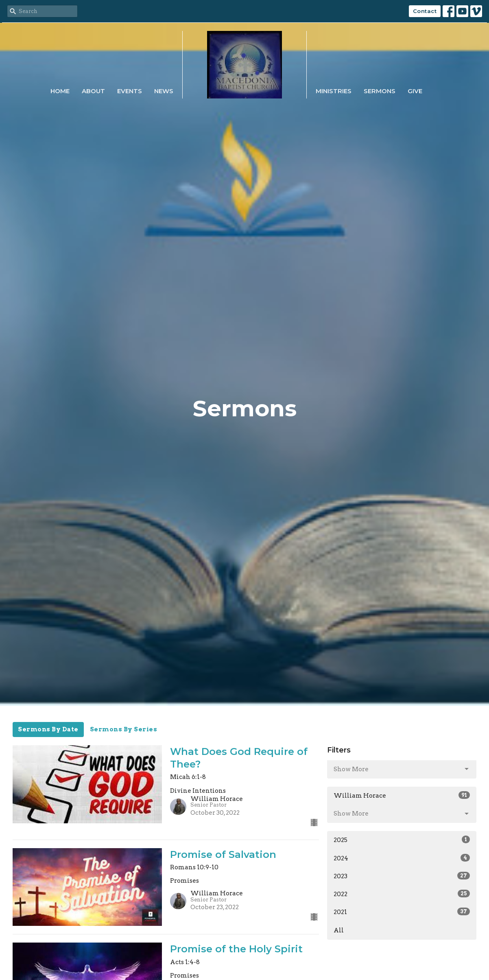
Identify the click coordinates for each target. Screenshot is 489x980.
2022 (402, 894)
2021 (402, 912)
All (339, 930)
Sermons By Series (124, 729)
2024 (402, 858)
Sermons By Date (48, 729)
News (164, 91)
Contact (425, 11)
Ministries (334, 91)
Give (415, 91)
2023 (402, 876)
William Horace (402, 795)
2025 (402, 840)
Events (130, 91)
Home (60, 91)
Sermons (380, 91)
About (93, 91)
